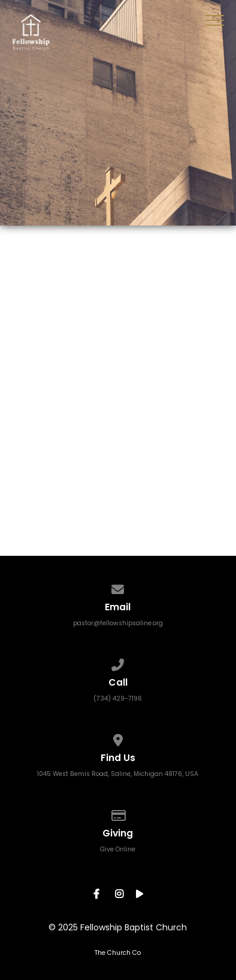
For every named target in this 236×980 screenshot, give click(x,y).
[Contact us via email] (118, 587)
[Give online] (118, 813)
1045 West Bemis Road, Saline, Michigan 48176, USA (118, 774)
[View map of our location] (118, 737)
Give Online (118, 849)
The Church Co (118, 953)
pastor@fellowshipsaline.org (118, 623)
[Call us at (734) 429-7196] (118, 662)
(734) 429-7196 (118, 699)
